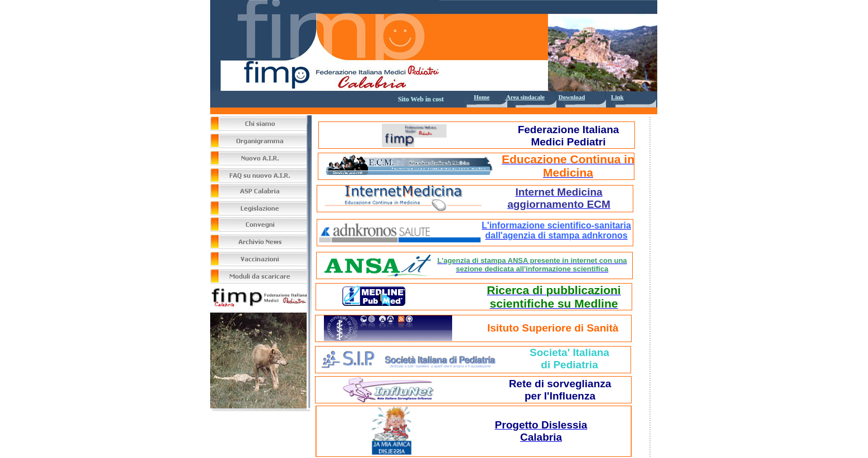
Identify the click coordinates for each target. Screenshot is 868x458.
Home (482, 97)
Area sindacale (525, 97)
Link (617, 97)
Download (572, 97)
